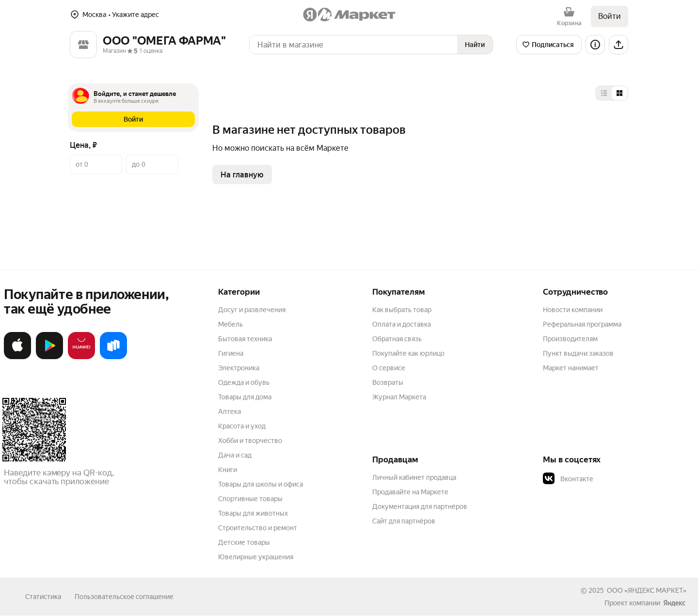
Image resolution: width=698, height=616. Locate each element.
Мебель (230, 324)
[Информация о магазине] (595, 45)
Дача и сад (235, 455)
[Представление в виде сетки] (619, 93)
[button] (133, 119)
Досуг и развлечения (252, 310)
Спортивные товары (250, 499)
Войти (610, 16)
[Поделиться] (619, 45)
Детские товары (244, 542)
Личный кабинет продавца (414, 477)
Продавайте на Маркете (410, 492)
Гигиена (231, 353)
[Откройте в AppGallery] (81, 357)
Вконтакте (568, 479)
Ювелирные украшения (256, 557)
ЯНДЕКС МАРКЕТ (655, 590)
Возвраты (388, 382)
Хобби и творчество (250, 441)
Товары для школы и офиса (261, 484)
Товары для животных (253, 513)
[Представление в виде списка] (604, 93)
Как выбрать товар (402, 310)
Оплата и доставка (402, 324)
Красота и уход (242, 426)
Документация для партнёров (420, 506)
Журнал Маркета (399, 397)
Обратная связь (397, 339)
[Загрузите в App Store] (17, 357)
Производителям (570, 339)
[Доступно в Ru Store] (113, 357)
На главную (242, 175)
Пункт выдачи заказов (578, 353)
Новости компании (573, 310)
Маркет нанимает (571, 368)
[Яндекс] (674, 603)
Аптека (230, 411)
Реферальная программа (582, 324)
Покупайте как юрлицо (408, 353)
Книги (228, 470)
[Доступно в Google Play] (49, 357)
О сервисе (389, 368)
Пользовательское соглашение (124, 597)
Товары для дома (245, 397)
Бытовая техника (245, 339)
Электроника (239, 368)
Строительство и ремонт (258, 528)
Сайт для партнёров (404, 521)
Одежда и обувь (244, 382)
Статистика (43, 597)
